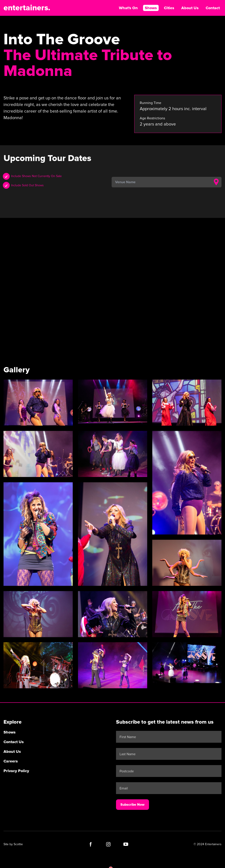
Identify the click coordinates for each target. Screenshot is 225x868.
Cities (169, 8)
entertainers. (27, 8)
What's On (128, 8)
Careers (11, 761)
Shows (151, 8)
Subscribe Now (132, 805)
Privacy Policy (16, 771)
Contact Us (14, 742)
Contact (213, 8)
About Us (190, 8)
